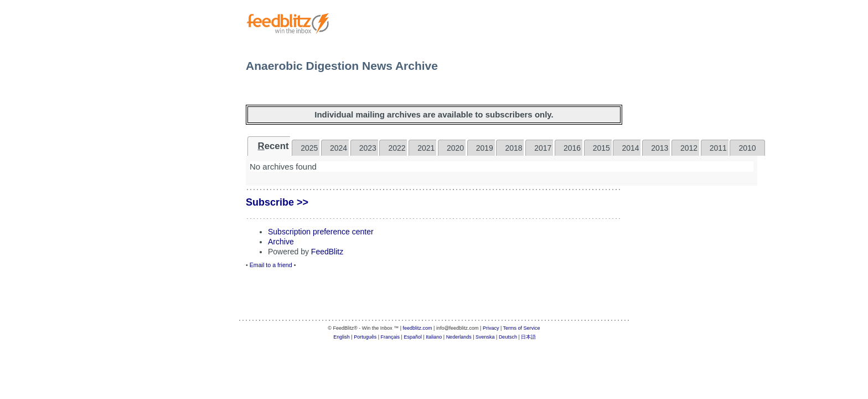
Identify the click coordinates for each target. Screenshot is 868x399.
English (342, 337)
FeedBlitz (327, 252)
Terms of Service (522, 328)
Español (413, 337)
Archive (281, 242)
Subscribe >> (277, 202)
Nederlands (459, 337)
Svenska (485, 337)
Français (391, 337)
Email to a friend (271, 265)
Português (365, 337)
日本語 (528, 337)
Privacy (491, 328)
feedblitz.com (418, 328)
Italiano (434, 337)
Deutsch (508, 337)
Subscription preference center (321, 232)
